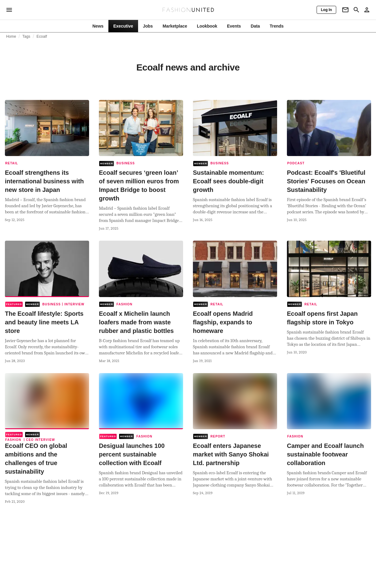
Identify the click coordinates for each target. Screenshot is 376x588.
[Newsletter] (345, 10)
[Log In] (326, 10)
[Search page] (356, 10)
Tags (26, 36)
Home (11, 36)
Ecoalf (42, 36)
